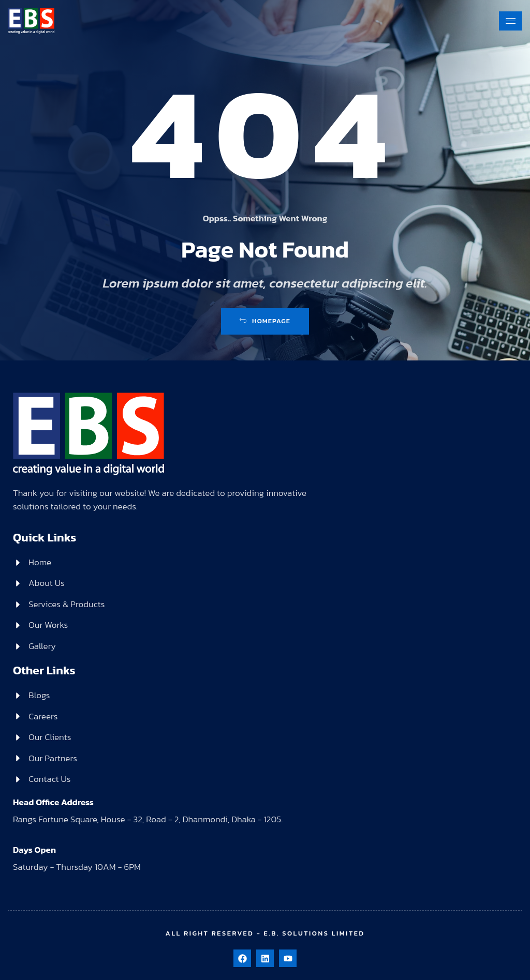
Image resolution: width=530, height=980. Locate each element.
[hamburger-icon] (511, 19)
